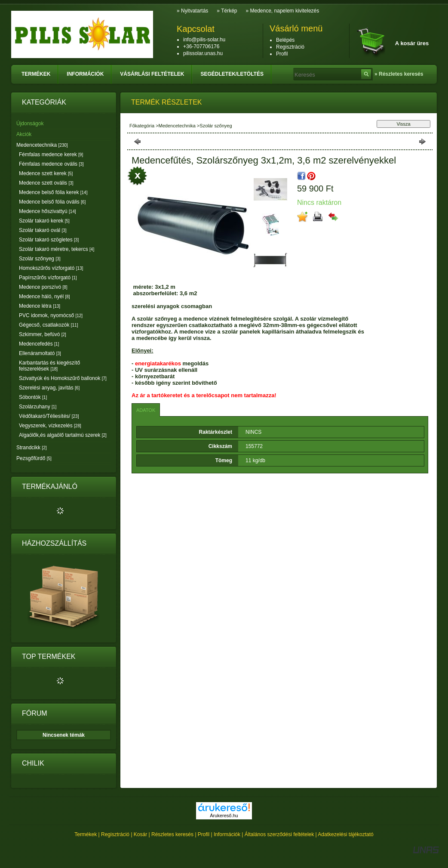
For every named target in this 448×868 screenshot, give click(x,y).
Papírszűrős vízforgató (48, 278)
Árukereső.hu (224, 815)
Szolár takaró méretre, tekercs (57, 249)
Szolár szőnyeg (40, 259)
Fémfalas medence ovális (51, 164)
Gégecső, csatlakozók (48, 325)
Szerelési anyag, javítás (49, 388)
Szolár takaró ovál (43, 230)
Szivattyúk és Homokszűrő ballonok (63, 378)
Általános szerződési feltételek (279, 834)
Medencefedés (39, 344)
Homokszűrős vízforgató (51, 268)
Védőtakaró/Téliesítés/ (49, 416)
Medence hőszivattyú (48, 211)
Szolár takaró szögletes (49, 240)
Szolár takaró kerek (44, 221)
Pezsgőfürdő (34, 458)
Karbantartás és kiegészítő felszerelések (49, 366)
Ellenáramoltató (40, 353)
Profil (204, 834)
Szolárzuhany (38, 407)
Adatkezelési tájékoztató (345, 834)
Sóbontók (33, 397)
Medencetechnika (42, 145)
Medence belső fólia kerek (53, 192)
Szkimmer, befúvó (43, 334)
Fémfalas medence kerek (51, 154)
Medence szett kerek (46, 173)
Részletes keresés (172, 834)
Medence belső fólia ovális (52, 202)
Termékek (86, 834)
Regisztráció (115, 834)
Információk (227, 834)
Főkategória (142, 126)
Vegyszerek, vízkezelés (50, 426)
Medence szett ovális (46, 183)
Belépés (285, 40)
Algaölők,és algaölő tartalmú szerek (63, 435)
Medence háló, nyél (44, 297)
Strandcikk (31, 448)
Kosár (140, 834)
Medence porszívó (43, 287)
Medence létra (40, 306)
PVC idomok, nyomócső (51, 315)
